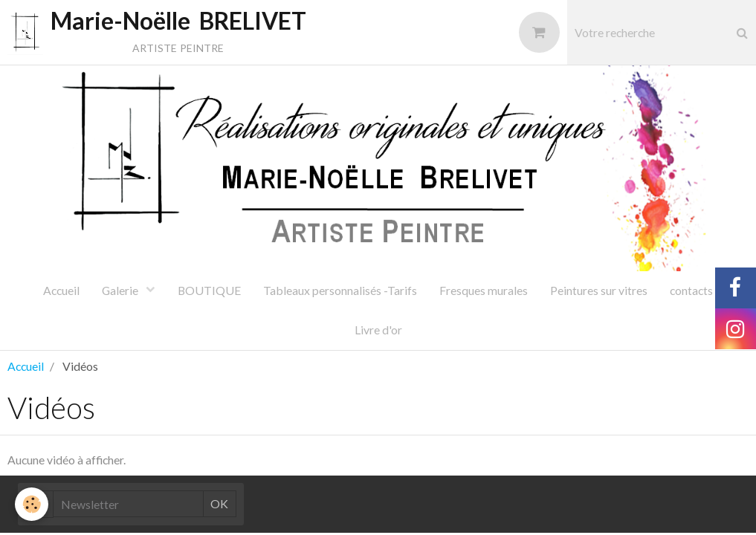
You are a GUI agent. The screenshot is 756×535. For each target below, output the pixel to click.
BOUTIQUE (209, 290)
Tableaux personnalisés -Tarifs (340, 290)
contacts (691, 290)
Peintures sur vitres (599, 290)
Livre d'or (378, 330)
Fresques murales (484, 290)
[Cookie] (32, 504)
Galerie (121, 290)
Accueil (61, 290)
